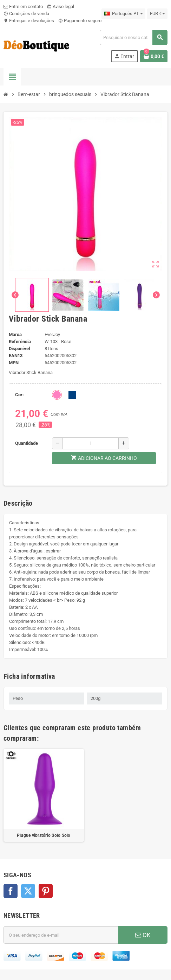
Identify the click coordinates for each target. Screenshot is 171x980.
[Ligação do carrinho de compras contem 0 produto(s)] (154, 56)
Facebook (11, 891)
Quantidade (27, 443)
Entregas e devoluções (29, 21)
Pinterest (46, 891)
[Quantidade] (91, 443)
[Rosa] (57, 395)
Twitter (28, 891)
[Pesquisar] (133, 37)
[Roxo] (72, 395)
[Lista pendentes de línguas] (123, 14)
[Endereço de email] (61, 935)
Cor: (19, 395)
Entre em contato (23, 7)
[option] (44, 795)
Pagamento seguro (80, 21)
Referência (20, 342)
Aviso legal (61, 7)
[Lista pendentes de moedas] (157, 14)
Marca (15, 334)
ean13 (16, 356)
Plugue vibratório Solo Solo (44, 835)
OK (143, 935)
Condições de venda (26, 14)
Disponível (19, 349)
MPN (14, 363)
